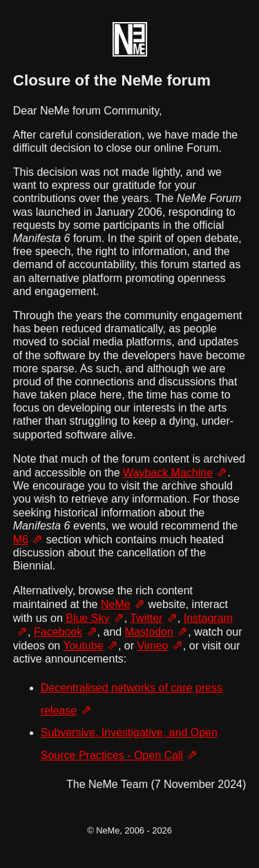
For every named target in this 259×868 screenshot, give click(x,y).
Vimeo (152, 646)
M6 (21, 539)
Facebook (58, 632)
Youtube (83, 646)
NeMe (116, 604)
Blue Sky (87, 618)
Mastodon (149, 632)
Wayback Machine (168, 473)
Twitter (146, 618)
